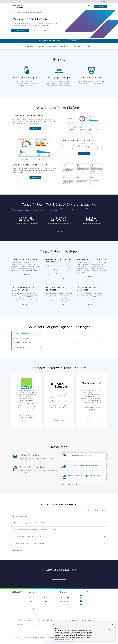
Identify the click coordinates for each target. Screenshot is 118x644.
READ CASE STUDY (26, 421)
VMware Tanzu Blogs (30, 455)
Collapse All (101, 510)
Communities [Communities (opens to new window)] (31, 605)
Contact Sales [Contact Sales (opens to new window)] (85, 604)
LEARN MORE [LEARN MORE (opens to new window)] (35, 178)
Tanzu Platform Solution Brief (79, 455)
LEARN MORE (74, 41)
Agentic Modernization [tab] (27, 338)
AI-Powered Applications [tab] (27, 334)
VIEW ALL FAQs (17, 550)
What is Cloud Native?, (26, 637)
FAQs (88, 46)
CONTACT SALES (100, 6)
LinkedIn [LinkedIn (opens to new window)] (83, 595)
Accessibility (20, 625)
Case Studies (65, 46)
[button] (59, 516)
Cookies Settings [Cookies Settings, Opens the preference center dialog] (106, 629)
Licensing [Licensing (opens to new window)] (63, 609)
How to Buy (63, 7)
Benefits (30, 46)
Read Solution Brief (39, 30)
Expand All (90, 510)
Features (41, 46)
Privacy (38, 625)
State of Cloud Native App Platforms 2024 (84, 476)
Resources (79, 7)
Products (33, 7)
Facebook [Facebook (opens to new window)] (84, 592)
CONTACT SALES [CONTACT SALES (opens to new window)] (59, 578)
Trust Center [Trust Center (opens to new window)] (47, 605)
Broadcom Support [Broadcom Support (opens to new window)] (65, 597)
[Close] (112, 625)
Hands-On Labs (64, 605)
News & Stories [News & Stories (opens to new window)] (48, 597)
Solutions (48, 7)
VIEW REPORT (59, 231)
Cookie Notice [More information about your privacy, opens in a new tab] (69, 639)
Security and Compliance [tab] (27, 343)
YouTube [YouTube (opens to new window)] (84, 601)
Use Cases (52, 46)
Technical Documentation (32, 467)
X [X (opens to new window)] (82, 598)
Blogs (29, 597)
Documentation (64, 601)
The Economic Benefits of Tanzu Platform (84, 466)
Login (104, 2)
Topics (46, 601)
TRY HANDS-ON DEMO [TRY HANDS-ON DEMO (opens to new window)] (20, 30)
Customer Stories (32, 609)
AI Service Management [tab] (27, 347)
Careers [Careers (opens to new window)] (30, 601)
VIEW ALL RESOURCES (68, 485)
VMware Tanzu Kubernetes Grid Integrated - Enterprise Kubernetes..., (52, 637)
